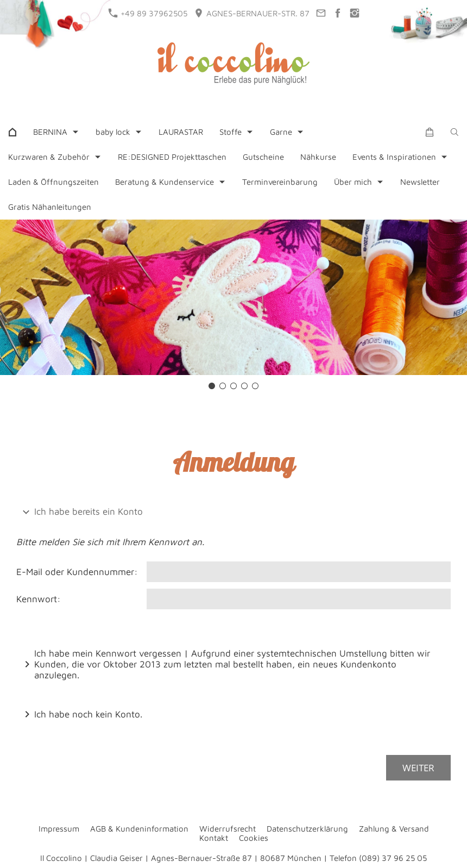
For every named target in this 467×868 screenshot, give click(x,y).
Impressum (59, 829)
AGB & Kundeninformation (139, 829)
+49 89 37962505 (148, 13)
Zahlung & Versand (394, 829)
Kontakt (214, 838)
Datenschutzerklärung (307, 829)
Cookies (254, 838)
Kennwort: (39, 599)
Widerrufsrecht (228, 829)
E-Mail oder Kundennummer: (77, 572)
